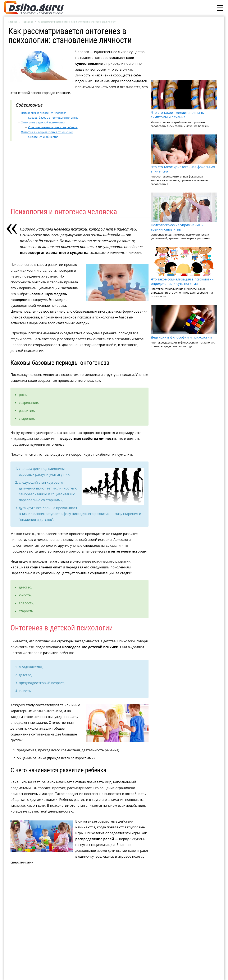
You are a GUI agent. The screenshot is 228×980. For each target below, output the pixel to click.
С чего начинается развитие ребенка (53, 127)
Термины (28, 22)
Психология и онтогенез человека (44, 113)
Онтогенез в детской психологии (43, 122)
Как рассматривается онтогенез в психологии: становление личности (77, 22)
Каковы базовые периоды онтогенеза (53, 118)
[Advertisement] (184, 51)
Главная (13, 22)
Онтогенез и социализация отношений (47, 132)
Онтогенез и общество (43, 137)
